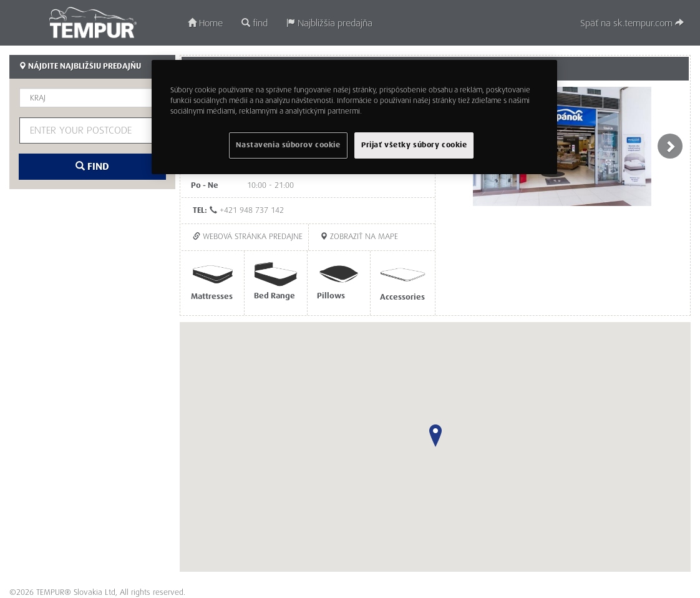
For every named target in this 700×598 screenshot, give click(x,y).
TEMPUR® (93, 22)
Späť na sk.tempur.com (632, 23)
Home (205, 23)
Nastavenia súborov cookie (288, 145)
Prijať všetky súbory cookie (414, 145)
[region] (354, 117)
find (255, 23)
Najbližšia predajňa (329, 23)
